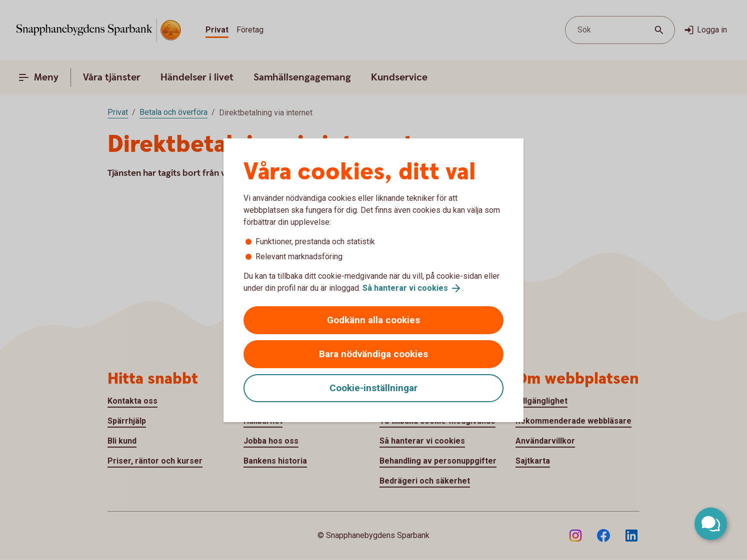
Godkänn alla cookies (373, 320)
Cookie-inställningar (373, 388)
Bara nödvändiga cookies (373, 354)
